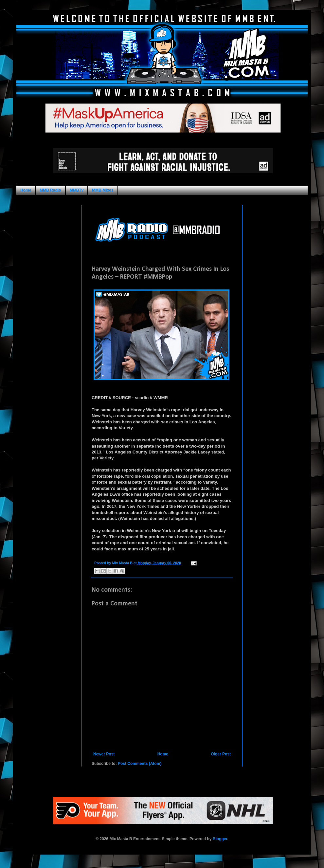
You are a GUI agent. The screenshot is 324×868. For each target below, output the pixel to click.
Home (26, 190)
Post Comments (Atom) (140, 764)
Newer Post (104, 754)
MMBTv (77, 190)
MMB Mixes (103, 190)
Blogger (220, 839)
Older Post (221, 754)
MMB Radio (50, 190)
